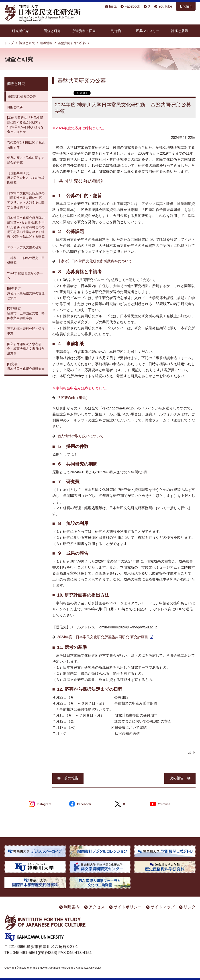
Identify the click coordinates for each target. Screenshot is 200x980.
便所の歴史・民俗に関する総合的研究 (26, 160)
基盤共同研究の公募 (72, 43)
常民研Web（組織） (73, 398)
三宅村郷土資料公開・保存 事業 (26, 331)
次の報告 (177, 778)
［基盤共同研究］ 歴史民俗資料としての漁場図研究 (26, 178)
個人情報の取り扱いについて (80, 436)
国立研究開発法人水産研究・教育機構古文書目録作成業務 (26, 349)
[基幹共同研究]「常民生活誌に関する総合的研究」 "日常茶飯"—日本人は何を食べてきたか (25, 125)
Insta (113, 6)
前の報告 (71, 778)
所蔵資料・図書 (84, 31)
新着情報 (46, 43)
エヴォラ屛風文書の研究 (24, 247)
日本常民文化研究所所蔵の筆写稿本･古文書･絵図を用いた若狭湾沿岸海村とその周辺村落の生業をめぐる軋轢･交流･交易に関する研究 (26, 227)
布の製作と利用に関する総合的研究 (26, 145)
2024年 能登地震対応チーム (25, 276)
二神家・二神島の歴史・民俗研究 (26, 260)
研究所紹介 (20, 31)
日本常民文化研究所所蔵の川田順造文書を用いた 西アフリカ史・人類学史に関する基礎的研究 (26, 200)
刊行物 (116, 31)
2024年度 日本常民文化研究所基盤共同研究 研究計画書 (103, 637)
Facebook (132, 6)
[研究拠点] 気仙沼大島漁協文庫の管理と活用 (26, 293)
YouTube (165, 6)
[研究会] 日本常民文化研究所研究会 (26, 366)
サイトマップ (163, 907)
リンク (190, 907)
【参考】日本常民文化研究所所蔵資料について (95, 261)
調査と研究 (52, 31)
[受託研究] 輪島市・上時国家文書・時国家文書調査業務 (26, 313)
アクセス (97, 907)
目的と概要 (15, 107)
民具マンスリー (148, 31)
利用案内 (72, 907)
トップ (9, 43)
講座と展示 (180, 31)
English (186, 6)
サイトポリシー (128, 907)
